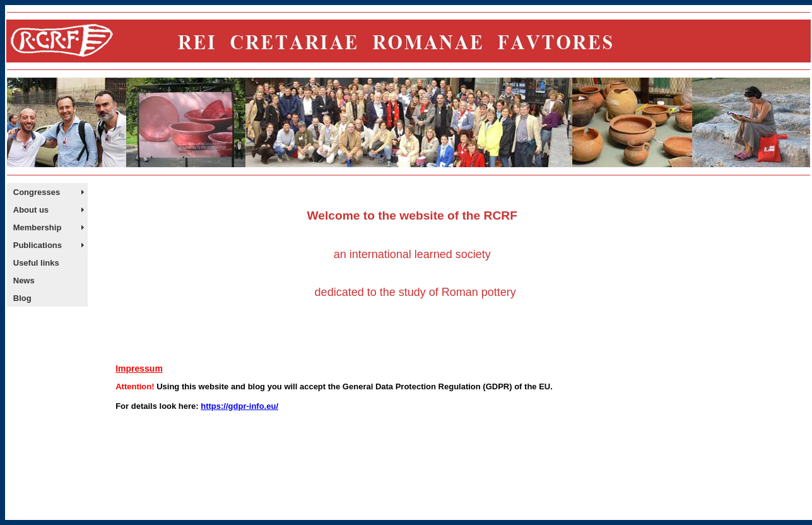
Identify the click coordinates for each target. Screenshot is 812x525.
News (24, 280)
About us (31, 210)
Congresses (37, 192)
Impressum (139, 369)
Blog (22, 298)
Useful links (36, 263)
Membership (38, 227)
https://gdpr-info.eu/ (239, 406)
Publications (38, 245)
